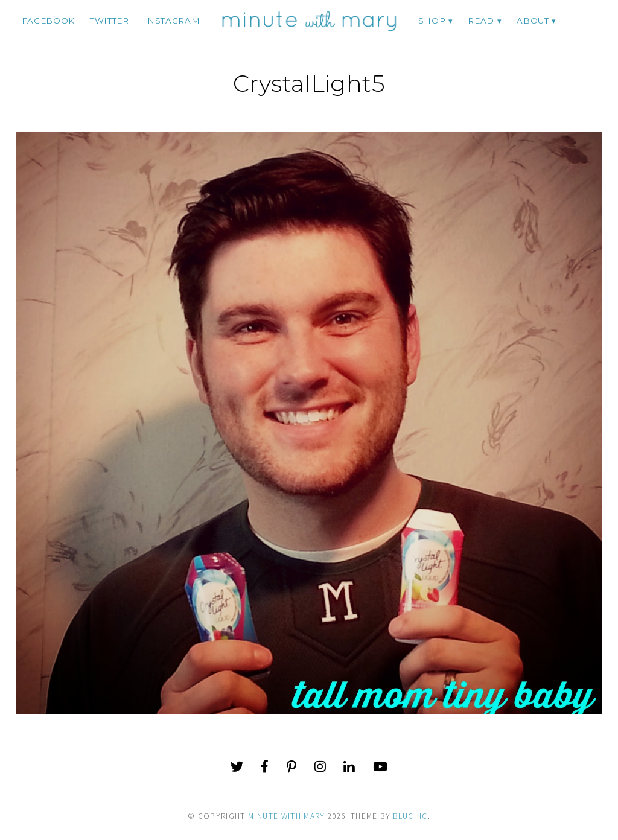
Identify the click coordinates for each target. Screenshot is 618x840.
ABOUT (533, 21)
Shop (432, 21)
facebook (48, 21)
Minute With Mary (287, 816)
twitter (110, 21)
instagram (172, 21)
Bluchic (410, 816)
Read (481, 21)
